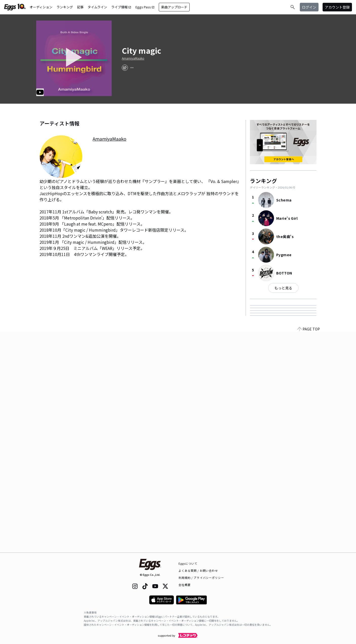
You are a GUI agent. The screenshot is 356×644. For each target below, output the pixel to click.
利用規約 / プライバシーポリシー (201, 578)
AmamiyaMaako (133, 58)
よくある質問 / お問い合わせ (198, 571)
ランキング (65, 7)
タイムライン (97, 7)
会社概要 (185, 585)
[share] (125, 68)
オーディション (41, 7)
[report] (132, 68)
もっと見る (283, 288)
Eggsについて (188, 563)
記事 (80, 7)
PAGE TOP (309, 549)
